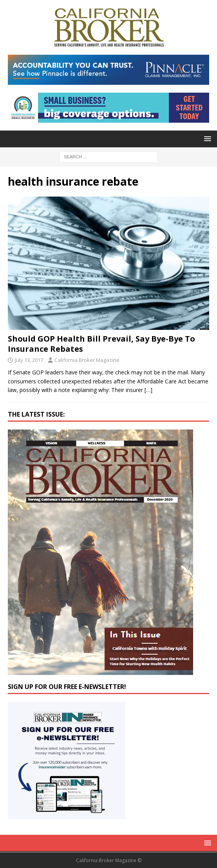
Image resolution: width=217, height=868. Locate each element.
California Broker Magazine (87, 360)
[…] (148, 390)
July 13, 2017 (29, 360)
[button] (206, 139)
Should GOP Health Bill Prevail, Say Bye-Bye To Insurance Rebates (101, 344)
